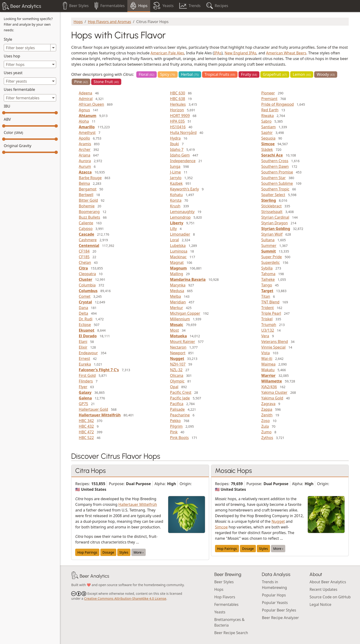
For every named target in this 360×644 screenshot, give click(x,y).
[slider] (4, 113)
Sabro (266, 121)
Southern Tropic (275, 189)
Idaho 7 (177, 149)
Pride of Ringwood (278, 104)
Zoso (266, 421)
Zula (265, 426)
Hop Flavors (225, 597)
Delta (83, 313)
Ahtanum (87, 116)
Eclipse (85, 325)
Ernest (84, 358)
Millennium (180, 319)
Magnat (177, 262)
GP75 (83, 404)
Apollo (84, 138)
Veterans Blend (275, 342)
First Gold (87, 375)
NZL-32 (176, 370)
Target (267, 291)
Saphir (267, 133)
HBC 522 (86, 438)
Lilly (174, 229)
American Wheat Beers (286, 53)
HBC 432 (86, 426)
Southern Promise (277, 172)
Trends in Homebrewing (274, 585)
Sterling (269, 200)
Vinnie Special (273, 347)
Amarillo (87, 127)
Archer (85, 149)
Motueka (179, 336)
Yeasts (220, 612)
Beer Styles (224, 582)
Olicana (177, 375)
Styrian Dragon (275, 223)
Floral (147, 74)
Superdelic (271, 262)
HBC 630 (178, 93)
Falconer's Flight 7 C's (99, 370)
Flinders (86, 381)
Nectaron (178, 347)
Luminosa (179, 251)
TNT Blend (270, 302)
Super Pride (272, 257)
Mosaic (177, 325)
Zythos (267, 438)
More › (139, 552)
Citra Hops (90, 471)
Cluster (85, 279)
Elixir (83, 347)
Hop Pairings (87, 552)
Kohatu (176, 195)
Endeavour (88, 353)
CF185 (84, 257)
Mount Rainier (183, 342)
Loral (174, 240)
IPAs (218, 53)
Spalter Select (273, 195)
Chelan (85, 262)
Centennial (89, 246)
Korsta (176, 200)
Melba (176, 296)
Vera (265, 336)
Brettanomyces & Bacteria (229, 622)
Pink (174, 432)
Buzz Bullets (89, 217)
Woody (326, 74)
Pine (81, 82)
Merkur (177, 308)
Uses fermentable (19, 89)
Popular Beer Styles (279, 610)
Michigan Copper (185, 313)
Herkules (178, 104)
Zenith (267, 415)
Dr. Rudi (86, 319)
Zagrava (268, 404)
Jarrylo (176, 178)
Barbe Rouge (90, 178)
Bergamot (88, 189)
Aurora (85, 161)
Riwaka (268, 116)
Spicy (168, 74)
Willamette (272, 381)
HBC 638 (178, 99)
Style (8, 39)
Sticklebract (272, 206)
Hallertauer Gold (93, 409)
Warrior (268, 375)
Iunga (175, 166)
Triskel (267, 319)
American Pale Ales (167, 53)
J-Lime (176, 172)
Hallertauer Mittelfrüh (100, 415)
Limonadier (180, 234)
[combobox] (30, 64)
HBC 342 (86, 421)
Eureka (85, 364)
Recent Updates (323, 589)
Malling (177, 274)
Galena (85, 398)
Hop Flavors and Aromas (110, 22)
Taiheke (268, 279)
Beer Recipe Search (231, 633)
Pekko (175, 421)
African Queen (91, 104)
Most (175, 330)
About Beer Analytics (328, 582)
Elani (83, 342)
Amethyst (87, 133)
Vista (266, 353)
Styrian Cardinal (275, 217)
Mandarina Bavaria (188, 279)
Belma (84, 183)
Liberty (177, 223)
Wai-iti (267, 358)
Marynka (178, 285)
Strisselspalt (272, 212)
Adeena (85, 93)
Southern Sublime (277, 183)
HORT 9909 (180, 116)
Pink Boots (180, 438)
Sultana (268, 240)
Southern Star (274, 178)
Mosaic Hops (233, 471)
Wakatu (268, 370)
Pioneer (268, 93)
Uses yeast (13, 73)
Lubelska (178, 246)
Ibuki (175, 144)
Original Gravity (18, 146)
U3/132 (268, 330)
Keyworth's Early (185, 189)
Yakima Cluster (274, 392)
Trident (268, 308)
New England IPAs (241, 53)
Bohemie (87, 206)
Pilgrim (176, 426)
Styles (124, 552)
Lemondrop (180, 217)
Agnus (84, 110)
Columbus (88, 291)
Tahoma (268, 274)
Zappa (267, 409)
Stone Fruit (106, 82)
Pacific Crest (181, 392)
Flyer (83, 387)
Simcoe (268, 144)
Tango (267, 285)
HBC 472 (86, 432)
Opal (174, 387)
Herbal (190, 74)
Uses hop (12, 56)
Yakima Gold (272, 398)
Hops (78, 22)
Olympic (177, 381)
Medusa (177, 291)
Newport (178, 353)
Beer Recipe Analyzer (280, 618)
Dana (83, 308)
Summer (269, 246)
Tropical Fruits (220, 74)
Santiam (269, 127)
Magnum (178, 268)
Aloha (84, 121)
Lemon (302, 74)
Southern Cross (275, 161)
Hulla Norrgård (183, 133)
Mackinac (178, 257)
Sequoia (268, 138)
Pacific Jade (180, 398)
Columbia (87, 285)
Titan (266, 296)
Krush (175, 206)
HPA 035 (178, 121)
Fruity (249, 74)
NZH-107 (178, 364)
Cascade (86, 234)
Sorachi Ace (272, 155)
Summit (269, 251)
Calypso (86, 229)
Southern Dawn (275, 166)
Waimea (268, 364)
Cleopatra (87, 274)
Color (13, 133)
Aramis (85, 144)
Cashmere (88, 240)
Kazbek (176, 183)
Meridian (178, 302)
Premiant (269, 99)
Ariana (84, 155)
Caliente (86, 223)
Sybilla (267, 268)
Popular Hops (274, 595)
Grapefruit (275, 74)
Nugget (177, 358)
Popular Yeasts (275, 603)
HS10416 (178, 127)
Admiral (86, 99)
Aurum (85, 166)
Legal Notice (320, 604)
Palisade (177, 409)
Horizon (177, 110)
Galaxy (85, 392)
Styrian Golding (276, 229)
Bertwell (86, 195)
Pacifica (177, 404)
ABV (7, 119)
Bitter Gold (88, 200)
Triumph (269, 325)
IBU (7, 106)
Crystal (85, 302)
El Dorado (88, 336)
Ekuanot (86, 330)
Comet (85, 296)
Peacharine (180, 415)
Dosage (108, 552)
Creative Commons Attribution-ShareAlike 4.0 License (125, 598)
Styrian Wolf (272, 234)
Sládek (267, 149)
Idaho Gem (180, 155)
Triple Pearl (271, 313)
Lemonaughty (182, 212)
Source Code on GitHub (330, 597)
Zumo (266, 432)
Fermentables (226, 604)
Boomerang (89, 212)
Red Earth (270, 110)
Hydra (175, 138)
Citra (83, 268)
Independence (183, 161)
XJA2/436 (269, 387)
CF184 (84, 251)
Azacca (85, 172)
